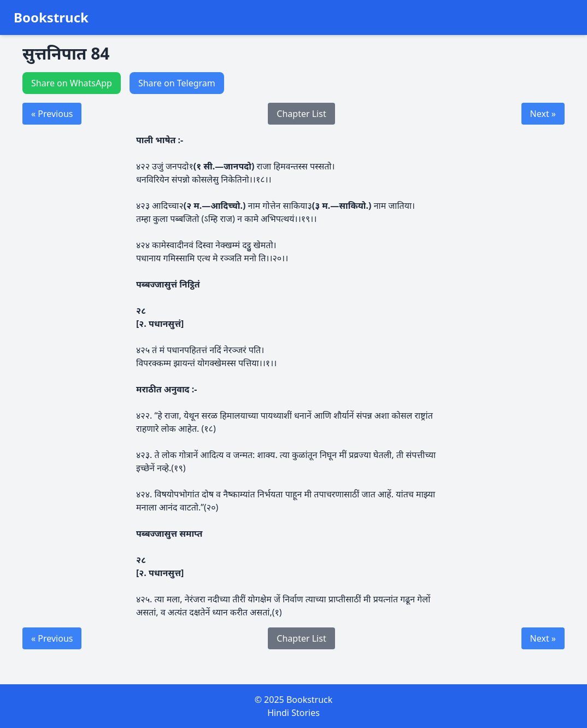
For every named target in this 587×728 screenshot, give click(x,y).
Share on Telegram (177, 83)
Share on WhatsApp (72, 83)
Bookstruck (51, 17)
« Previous (52, 114)
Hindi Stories (293, 713)
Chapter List (301, 114)
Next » (543, 114)
